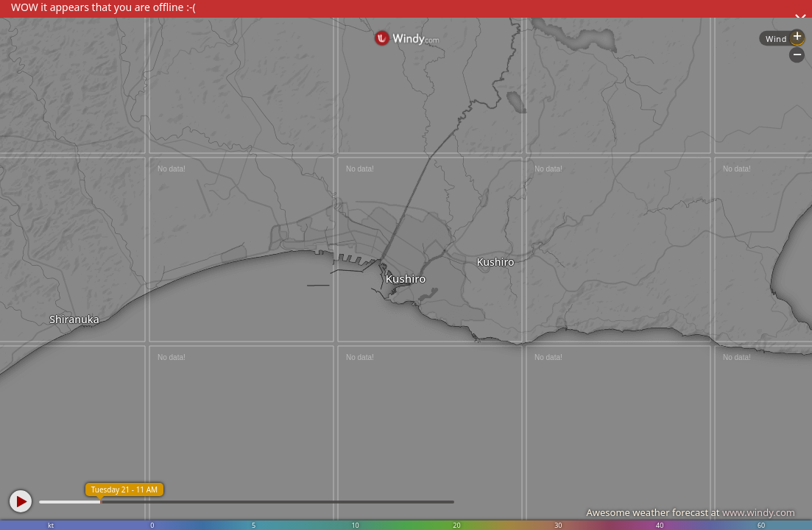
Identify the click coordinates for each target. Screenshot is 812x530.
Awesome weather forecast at (691, 512)
